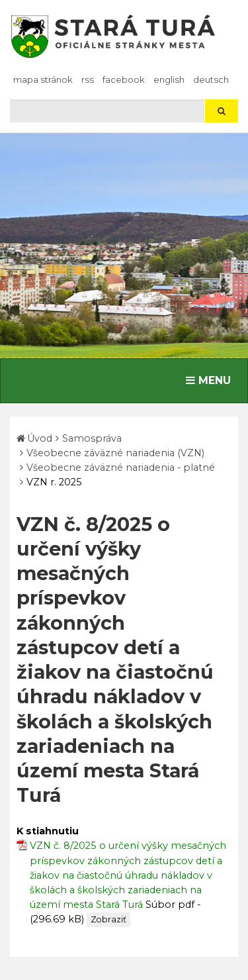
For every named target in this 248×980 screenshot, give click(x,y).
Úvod (40, 438)
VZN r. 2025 (54, 482)
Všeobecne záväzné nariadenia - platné (121, 467)
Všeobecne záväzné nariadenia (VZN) (115, 453)
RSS (88, 79)
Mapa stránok (43, 79)
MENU (211, 379)
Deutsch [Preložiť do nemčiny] (211, 79)
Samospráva (92, 438)
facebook (124, 79)
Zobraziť (108, 919)
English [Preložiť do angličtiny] (169, 79)
